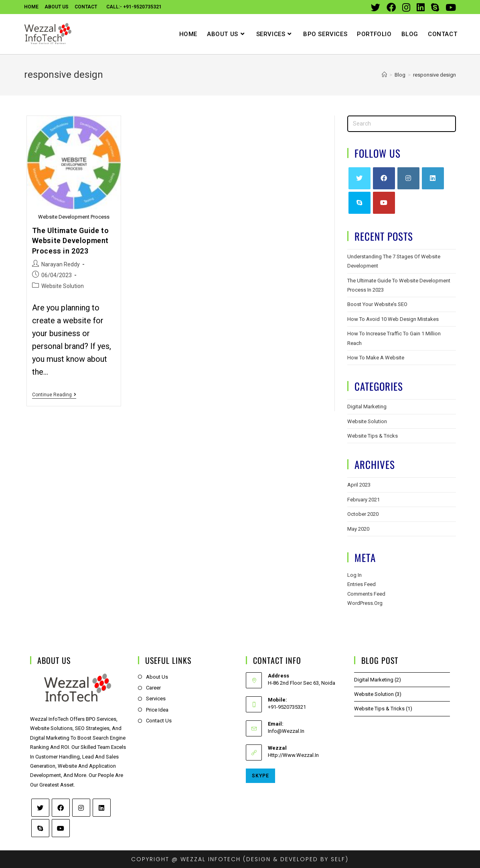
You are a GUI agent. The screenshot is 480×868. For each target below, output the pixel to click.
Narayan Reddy (61, 264)
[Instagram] (408, 178)
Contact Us (159, 721)
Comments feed (366, 594)
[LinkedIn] (433, 178)
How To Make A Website (376, 358)
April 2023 (359, 485)
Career (153, 688)
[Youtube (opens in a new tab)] (449, 7)
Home (31, 7)
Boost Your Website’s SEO (377, 304)
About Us (57, 7)
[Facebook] (384, 178)
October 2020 (363, 514)
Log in (354, 575)
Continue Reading (54, 395)
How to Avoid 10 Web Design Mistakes (393, 319)
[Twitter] (359, 178)
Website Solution (63, 286)
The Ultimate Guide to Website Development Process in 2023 (71, 240)
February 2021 (364, 500)
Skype (260, 776)
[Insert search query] (402, 124)
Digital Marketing (367, 407)
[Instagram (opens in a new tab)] (406, 7)
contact (86, 7)
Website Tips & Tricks (373, 436)
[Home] (384, 75)
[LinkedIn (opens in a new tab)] (421, 7)
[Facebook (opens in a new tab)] (391, 7)
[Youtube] (384, 203)
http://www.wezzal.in (293, 755)
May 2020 (358, 529)
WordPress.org (365, 603)
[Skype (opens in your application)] (435, 7)
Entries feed (362, 584)
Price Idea (157, 710)
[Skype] (359, 203)
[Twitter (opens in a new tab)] (376, 7)
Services (156, 699)
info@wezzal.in (286, 731)
